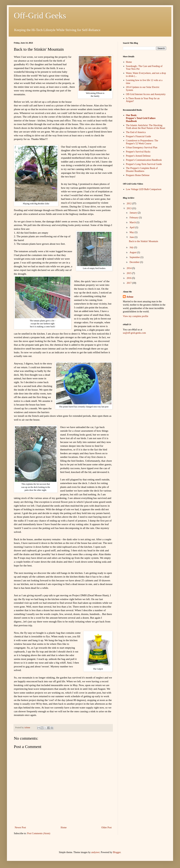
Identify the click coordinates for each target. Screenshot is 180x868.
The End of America (136, 132)
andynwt (95, 852)
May (132, 232)
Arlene (130, 297)
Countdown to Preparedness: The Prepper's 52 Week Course (142, 142)
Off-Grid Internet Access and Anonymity (146, 94)
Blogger (117, 852)
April (132, 227)
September (135, 257)
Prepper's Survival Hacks (138, 152)
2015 (129, 273)
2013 (129, 208)
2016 (129, 278)
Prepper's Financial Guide (139, 136)
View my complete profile (136, 316)
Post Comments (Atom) (39, 833)
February (134, 218)
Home (64, 828)
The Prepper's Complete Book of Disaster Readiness (142, 170)
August (133, 252)
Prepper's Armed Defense (138, 156)
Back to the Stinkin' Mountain (143, 241)
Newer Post (20, 828)
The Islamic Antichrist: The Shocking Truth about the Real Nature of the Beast (146, 127)
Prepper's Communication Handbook (144, 160)
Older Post (107, 828)
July (132, 247)
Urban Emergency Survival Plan (142, 147)
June (132, 237)
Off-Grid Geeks (40, 16)
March (133, 222)
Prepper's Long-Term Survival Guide (144, 164)
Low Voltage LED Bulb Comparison (144, 189)
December (135, 262)
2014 (129, 268)
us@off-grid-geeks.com (134, 333)
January (134, 213)
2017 (129, 283)
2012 (129, 204)
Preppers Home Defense (138, 175)
